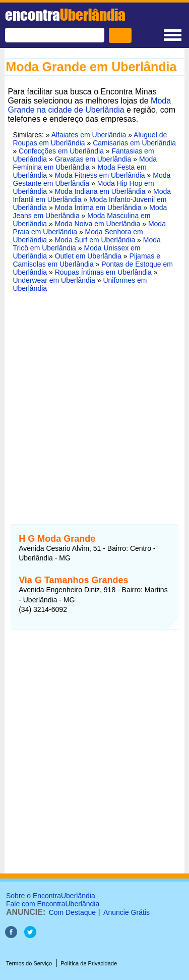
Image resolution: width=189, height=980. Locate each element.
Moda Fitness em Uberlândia (100, 175)
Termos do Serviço (29, 963)
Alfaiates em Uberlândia (89, 135)
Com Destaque (72, 912)
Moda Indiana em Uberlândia (100, 191)
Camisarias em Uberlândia (134, 143)
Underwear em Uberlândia (54, 280)
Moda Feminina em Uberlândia (85, 163)
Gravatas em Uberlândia (93, 159)
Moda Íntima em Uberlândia (98, 208)
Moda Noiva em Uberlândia (98, 224)
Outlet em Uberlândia (88, 256)
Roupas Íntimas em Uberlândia (103, 272)
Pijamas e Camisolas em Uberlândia (86, 260)
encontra (65, 15)
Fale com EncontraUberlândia (53, 904)
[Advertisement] (94, 402)
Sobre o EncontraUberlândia (51, 896)
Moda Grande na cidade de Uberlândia (89, 105)
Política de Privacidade (89, 963)
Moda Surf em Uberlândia (95, 240)
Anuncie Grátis (127, 912)
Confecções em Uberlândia (61, 151)
